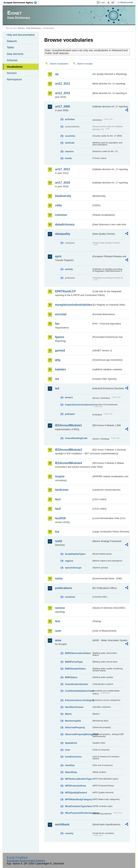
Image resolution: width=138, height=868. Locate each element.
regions (69, 561)
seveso (60, 608)
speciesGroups (73, 568)
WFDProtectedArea (75, 786)
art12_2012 (62, 84)
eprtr (58, 256)
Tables (10, 47)
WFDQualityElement (76, 793)
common (61, 215)
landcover (62, 490)
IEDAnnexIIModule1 (68, 425)
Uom (67, 750)
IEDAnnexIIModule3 (68, 450)
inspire (60, 476)
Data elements (15, 54)
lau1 (58, 499)
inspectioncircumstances (78, 405)
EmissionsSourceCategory (78, 700)
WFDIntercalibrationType (78, 779)
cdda (58, 205)
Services (12, 73)
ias (57, 379)
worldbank (62, 824)
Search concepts (85, 64)
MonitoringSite (73, 721)
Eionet (21, 28)
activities (70, 119)
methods (70, 143)
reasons (69, 151)
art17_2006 (62, 106)
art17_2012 (62, 169)
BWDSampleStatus (75, 669)
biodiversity (63, 196)
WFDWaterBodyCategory (78, 799)
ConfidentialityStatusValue (78, 691)
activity (69, 269)
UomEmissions (73, 757)
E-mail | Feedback (17, 857)
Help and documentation (21, 35)
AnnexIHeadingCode (76, 438)
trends (68, 158)
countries (70, 136)
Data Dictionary (34, 28)
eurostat (61, 314)
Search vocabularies (59, 64)
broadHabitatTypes (75, 554)
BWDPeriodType (74, 662)
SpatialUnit (71, 743)
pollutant (70, 414)
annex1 (69, 397)
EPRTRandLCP (65, 291)
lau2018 (60, 518)
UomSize (70, 765)
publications (63, 588)
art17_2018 (62, 183)
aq (57, 74)
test (57, 621)
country (69, 833)
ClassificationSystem (76, 684)
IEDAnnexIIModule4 (68, 463)
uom (58, 631)
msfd (58, 541)
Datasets (12, 41)
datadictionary (65, 224)
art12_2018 (62, 93)
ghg (58, 360)
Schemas (12, 60)
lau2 (58, 509)
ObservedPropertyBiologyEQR (78, 734)
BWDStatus (71, 677)
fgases (60, 337)
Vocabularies (15, 67)
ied (57, 388)
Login (103, 2)
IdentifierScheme (74, 707)
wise (58, 640)
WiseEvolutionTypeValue (78, 806)
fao (57, 324)
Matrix (68, 714)
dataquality (63, 234)
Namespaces (14, 79)
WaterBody (71, 772)
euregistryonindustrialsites (73, 305)
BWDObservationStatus (78, 653)
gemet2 (60, 351)
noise (59, 578)
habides (60, 369)
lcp (57, 532)
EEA (21, 3)
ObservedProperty (75, 727)
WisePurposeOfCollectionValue (78, 813)
